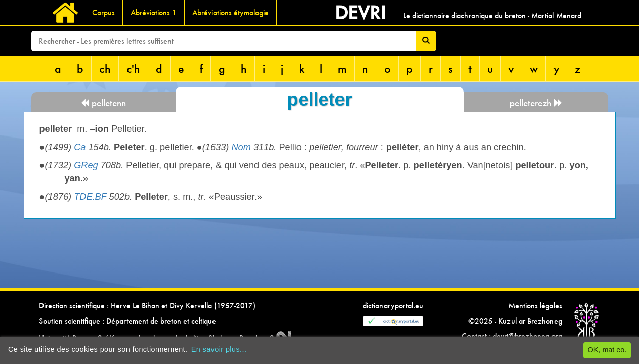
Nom (241, 147)
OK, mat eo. (607, 350)
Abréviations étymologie (230, 12)
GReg (86, 165)
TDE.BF (90, 197)
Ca (80, 147)
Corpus (103, 12)
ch (105, 69)
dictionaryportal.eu (393, 306)
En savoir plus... (219, 349)
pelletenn (103, 103)
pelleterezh (536, 103)
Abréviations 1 (154, 12)
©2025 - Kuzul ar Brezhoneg (515, 321)
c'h (133, 69)
